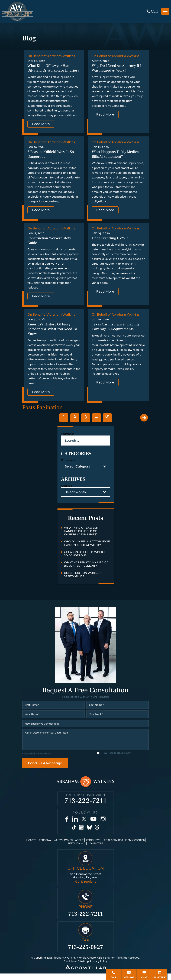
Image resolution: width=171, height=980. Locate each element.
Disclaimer (28, 760)
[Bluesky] (89, 834)
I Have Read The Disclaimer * (116, 759)
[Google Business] (82, 834)
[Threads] (97, 834)
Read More (41, 129)
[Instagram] (103, 826)
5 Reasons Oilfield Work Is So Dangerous (85, 560)
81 (107, 423)
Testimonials (77, 850)
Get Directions (85, 888)
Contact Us (96, 850)
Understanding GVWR (110, 244)
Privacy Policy (43, 760)
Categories (68, 467)
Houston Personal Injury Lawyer (49, 847)
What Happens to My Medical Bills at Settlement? (117, 160)
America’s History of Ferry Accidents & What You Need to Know (53, 335)
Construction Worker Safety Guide (82, 581)
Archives (66, 492)
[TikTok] (74, 834)
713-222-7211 (86, 806)
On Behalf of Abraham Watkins (51, 56)
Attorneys (93, 847)
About (79, 847)
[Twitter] (84, 826)
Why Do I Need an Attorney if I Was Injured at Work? (117, 68)
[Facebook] (67, 826)
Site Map (83, 968)
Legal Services (113, 847)
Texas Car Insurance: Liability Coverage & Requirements (117, 333)
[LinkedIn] (75, 826)
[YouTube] (93, 826)
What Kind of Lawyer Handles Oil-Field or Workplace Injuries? (53, 71)
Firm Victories (135, 847)
